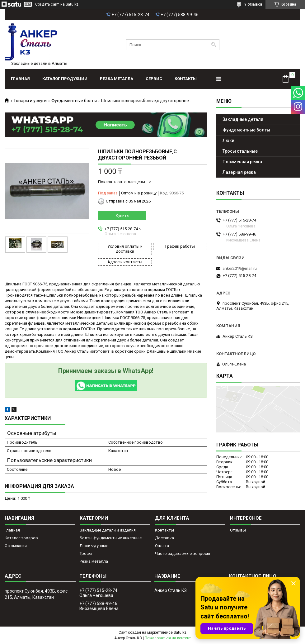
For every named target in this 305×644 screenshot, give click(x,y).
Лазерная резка (239, 172)
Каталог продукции (65, 79)
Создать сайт (47, 4)
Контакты (186, 79)
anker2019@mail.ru (240, 268)
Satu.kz (180, 632)
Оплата (162, 546)
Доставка (164, 538)
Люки (228, 141)
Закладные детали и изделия (108, 530)
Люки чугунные (94, 546)
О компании (16, 546)
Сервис (154, 79)
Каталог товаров (21, 538)
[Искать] (214, 45)
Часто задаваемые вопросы (183, 553)
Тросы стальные (240, 151)
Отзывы (238, 530)
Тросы (86, 553)
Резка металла (117, 79)
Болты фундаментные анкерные (111, 538)
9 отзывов (253, 4)
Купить (122, 215)
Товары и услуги (30, 101)
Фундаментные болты (74, 101)
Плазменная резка (242, 162)
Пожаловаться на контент (168, 638)
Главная (20, 79)
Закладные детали (243, 119)
